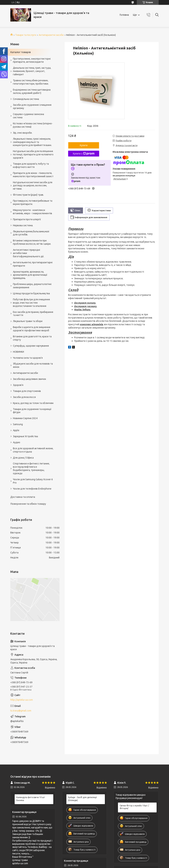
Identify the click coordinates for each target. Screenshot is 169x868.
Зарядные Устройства (25, 436)
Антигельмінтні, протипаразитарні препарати (33, 264)
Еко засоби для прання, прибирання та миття (33, 314)
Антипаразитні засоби (51, 35)
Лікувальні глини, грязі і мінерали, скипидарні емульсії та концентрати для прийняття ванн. (32, 142)
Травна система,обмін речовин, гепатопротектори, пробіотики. (31, 82)
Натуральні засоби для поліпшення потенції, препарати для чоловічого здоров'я (33, 154)
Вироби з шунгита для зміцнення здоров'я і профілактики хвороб (32, 329)
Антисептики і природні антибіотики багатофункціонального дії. (29, 253)
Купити (84, 145)
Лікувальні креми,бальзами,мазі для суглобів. (31, 233)
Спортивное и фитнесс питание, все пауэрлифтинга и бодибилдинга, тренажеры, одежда (31, 468)
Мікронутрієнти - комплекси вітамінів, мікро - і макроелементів (33, 212)
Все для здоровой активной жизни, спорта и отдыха (33, 450)
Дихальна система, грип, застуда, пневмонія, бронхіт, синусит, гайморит (32, 71)
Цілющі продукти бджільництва (31, 293)
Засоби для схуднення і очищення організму (32, 106)
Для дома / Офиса (23, 458)
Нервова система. (23, 225)
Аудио (17, 442)
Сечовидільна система (26, 99)
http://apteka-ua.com (22, 700)
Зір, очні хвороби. (23, 133)
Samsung (18, 424)
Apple (16, 430)
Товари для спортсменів (27, 391)
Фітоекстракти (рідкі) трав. (28, 195)
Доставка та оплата (23, 497)
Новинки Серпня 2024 (25, 418)
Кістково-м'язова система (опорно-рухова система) (33, 125)
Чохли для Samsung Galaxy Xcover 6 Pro (33, 481)
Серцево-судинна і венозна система (28, 116)
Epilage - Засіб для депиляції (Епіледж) (82, 799)
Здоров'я (18, 385)
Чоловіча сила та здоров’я (28, 358)
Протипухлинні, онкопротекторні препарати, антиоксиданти (32, 60)
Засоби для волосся (24, 397)
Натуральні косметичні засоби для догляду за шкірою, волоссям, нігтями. (33, 186)
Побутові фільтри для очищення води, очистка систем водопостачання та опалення (31, 303)
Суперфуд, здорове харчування (31, 346)
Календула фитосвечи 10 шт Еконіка (31, 799)
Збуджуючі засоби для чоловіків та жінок (33, 365)
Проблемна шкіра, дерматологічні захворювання (32, 286)
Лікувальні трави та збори (28, 321)
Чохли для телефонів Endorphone (32, 489)
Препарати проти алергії (27, 219)
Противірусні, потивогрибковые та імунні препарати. (33, 202)
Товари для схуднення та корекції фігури (32, 411)
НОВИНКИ (18, 352)
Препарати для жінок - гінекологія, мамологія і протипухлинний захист (33, 175)
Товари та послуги (26, 35)
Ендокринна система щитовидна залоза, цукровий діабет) (32, 91)
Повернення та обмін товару (28, 504)
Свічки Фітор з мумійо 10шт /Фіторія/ (134, 807)
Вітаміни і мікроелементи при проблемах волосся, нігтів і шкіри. (32, 242)
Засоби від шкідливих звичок (29, 379)
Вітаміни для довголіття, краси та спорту (32, 338)
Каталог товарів (21, 52)
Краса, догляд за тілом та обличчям (33, 403)
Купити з (84, 154)
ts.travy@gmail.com (21, 711)
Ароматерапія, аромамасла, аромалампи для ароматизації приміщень (30, 275)
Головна (124, 15)
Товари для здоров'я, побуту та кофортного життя (31, 165)
